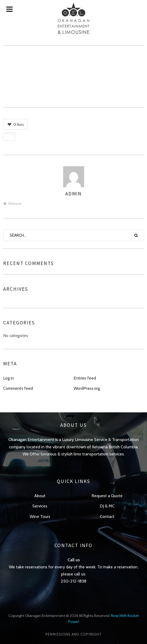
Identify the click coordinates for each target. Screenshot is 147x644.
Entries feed (85, 378)
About (40, 496)
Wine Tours (40, 516)
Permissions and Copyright (74, 634)
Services (40, 506)
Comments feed (18, 388)
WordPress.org (87, 388)
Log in (9, 378)
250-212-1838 (73, 581)
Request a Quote (107, 496)
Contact (107, 516)
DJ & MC (107, 506)
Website (12, 204)
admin (74, 194)
